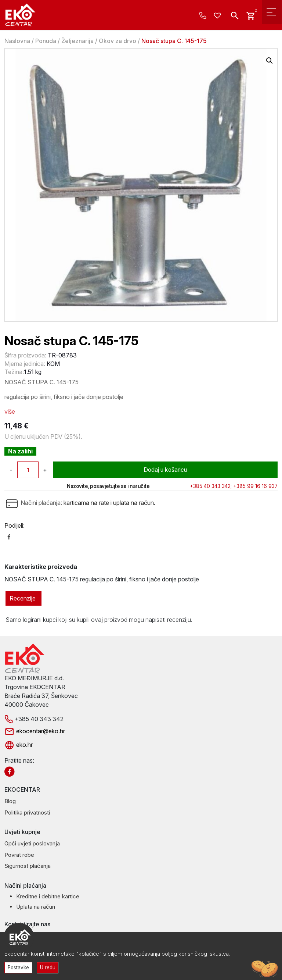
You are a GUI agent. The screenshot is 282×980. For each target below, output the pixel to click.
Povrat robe (19, 855)
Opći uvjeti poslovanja (32, 843)
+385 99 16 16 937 (255, 486)
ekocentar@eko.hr (35, 731)
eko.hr (19, 745)
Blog (10, 801)
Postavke (19, 967)
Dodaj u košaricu (165, 470)
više (10, 411)
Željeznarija (77, 41)
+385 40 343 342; (211, 486)
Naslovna (17, 41)
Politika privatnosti (27, 812)
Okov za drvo (117, 41)
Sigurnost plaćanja (28, 866)
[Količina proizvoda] (28, 470)
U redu (49, 967)
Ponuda (46, 41)
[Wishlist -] (218, 16)
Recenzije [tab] (23, 598)
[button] (270, 61)
